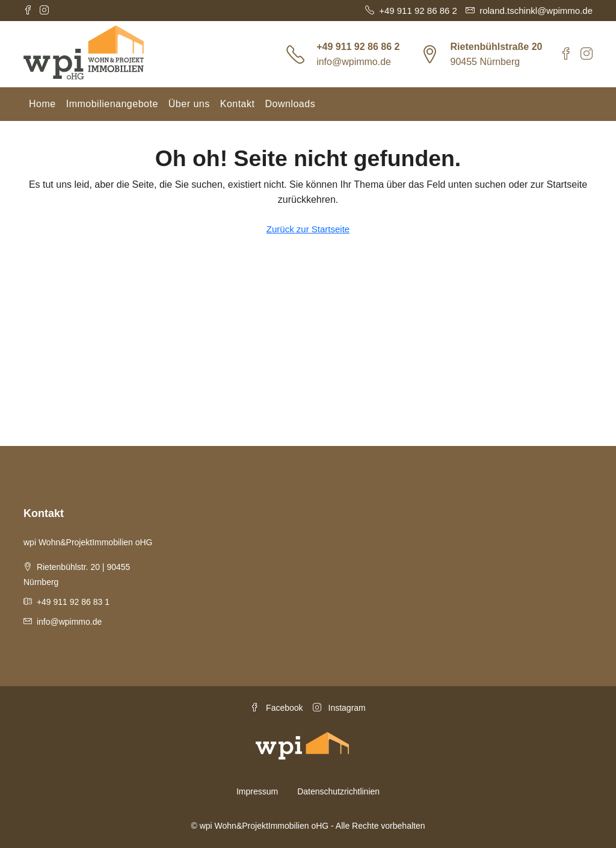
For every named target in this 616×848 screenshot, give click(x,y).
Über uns (189, 104)
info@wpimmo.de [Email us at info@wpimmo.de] (69, 622)
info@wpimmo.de (354, 62)
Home (42, 104)
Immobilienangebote (112, 104)
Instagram (339, 708)
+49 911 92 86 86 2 (358, 47)
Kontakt (238, 104)
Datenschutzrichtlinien (338, 791)
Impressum (257, 791)
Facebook (276, 708)
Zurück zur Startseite (308, 229)
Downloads (290, 104)
